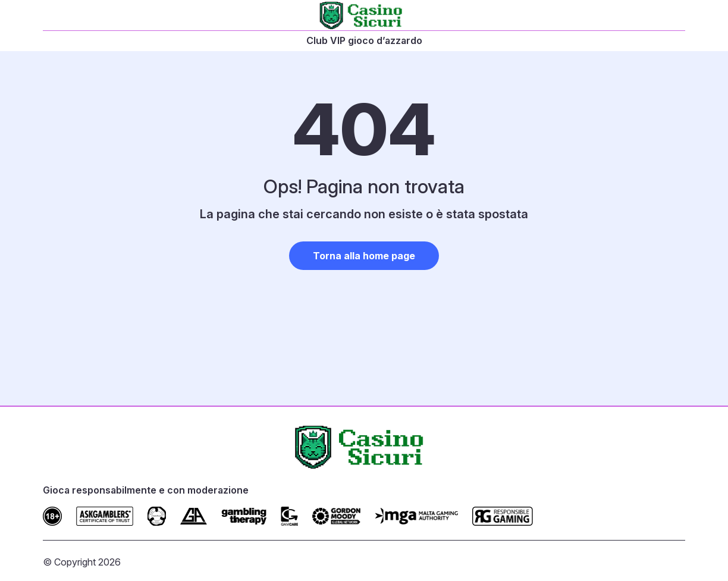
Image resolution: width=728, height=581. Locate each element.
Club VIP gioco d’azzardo (364, 40)
